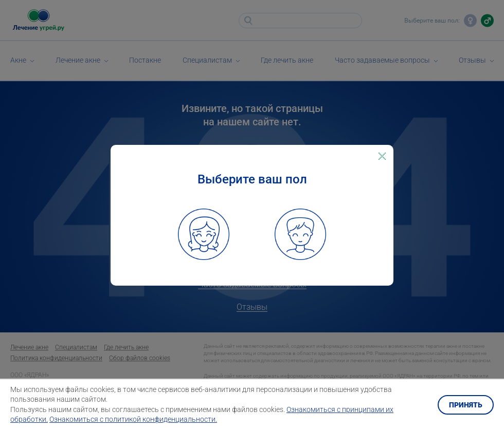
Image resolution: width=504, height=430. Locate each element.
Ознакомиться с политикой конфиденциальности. (133, 419)
